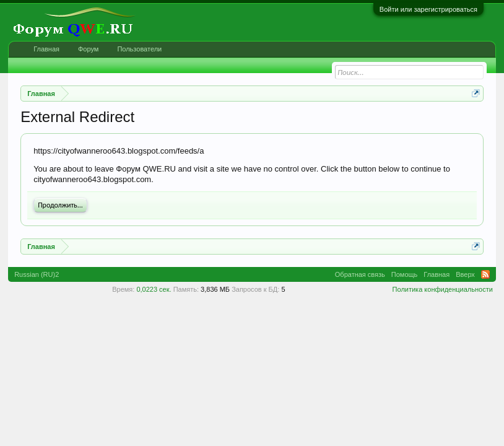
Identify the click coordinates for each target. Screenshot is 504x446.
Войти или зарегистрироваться (428, 9)
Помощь (405, 274)
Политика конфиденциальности (443, 289)
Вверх (465, 274)
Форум (88, 49)
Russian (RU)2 (37, 274)
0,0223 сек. (154, 289)
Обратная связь (360, 274)
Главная (46, 49)
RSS (485, 274)
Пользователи (139, 49)
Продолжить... (60, 205)
